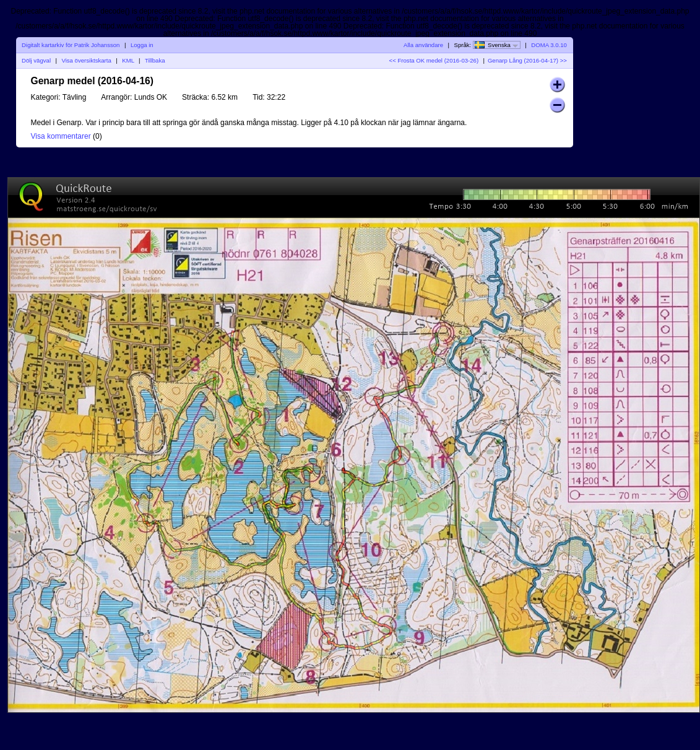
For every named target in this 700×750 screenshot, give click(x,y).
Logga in (142, 45)
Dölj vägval (36, 60)
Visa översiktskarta (86, 60)
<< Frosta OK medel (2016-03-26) (434, 60)
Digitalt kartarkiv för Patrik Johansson (71, 45)
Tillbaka (155, 60)
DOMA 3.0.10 (549, 45)
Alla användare (423, 45)
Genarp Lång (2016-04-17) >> (527, 60)
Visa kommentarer (61, 136)
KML (128, 60)
